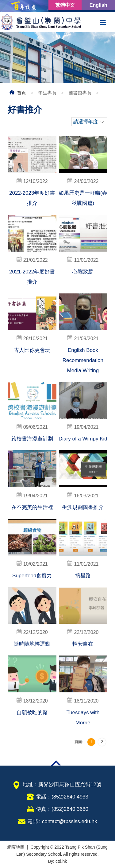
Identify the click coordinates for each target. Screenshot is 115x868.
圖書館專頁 (80, 93)
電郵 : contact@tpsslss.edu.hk (62, 821)
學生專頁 (47, 93)
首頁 (21, 93)
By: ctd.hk (57, 861)
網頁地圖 (16, 847)
